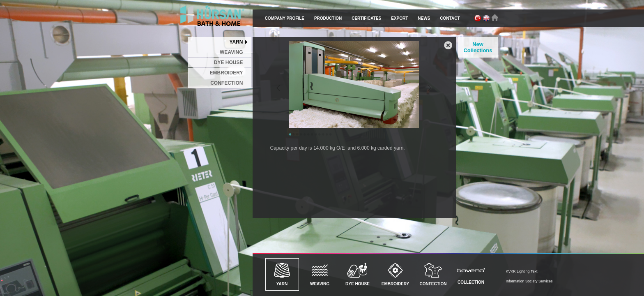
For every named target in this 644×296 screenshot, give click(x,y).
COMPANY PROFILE (285, 18)
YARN (236, 42)
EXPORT (399, 18)
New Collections (478, 47)
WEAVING (231, 52)
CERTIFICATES (366, 18)
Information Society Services (529, 281)
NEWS (424, 18)
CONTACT (450, 18)
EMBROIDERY (227, 73)
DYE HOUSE (229, 62)
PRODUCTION (328, 18)
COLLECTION (471, 274)
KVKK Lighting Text (522, 271)
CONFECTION (227, 83)
